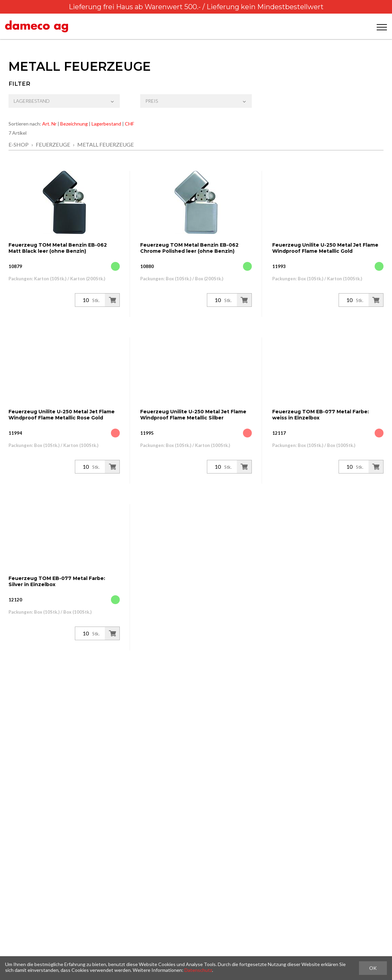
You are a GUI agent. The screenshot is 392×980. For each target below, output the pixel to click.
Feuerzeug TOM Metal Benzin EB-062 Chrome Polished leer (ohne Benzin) (189, 248)
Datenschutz (198, 970)
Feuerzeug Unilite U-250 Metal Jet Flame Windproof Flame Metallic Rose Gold (62, 415)
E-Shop (19, 144)
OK (373, 968)
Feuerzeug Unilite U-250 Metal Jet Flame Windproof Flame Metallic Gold (325, 248)
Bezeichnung (74, 124)
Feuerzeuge (53, 144)
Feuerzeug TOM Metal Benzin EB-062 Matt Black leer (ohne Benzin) (58, 248)
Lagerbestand (106, 124)
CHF (129, 124)
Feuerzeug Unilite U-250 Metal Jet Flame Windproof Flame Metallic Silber (193, 415)
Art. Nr (49, 124)
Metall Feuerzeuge (105, 144)
